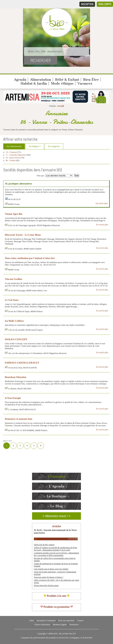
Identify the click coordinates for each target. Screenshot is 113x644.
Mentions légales (60, 625)
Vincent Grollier (14, 279)
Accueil (61, 106)
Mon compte (105, 4)
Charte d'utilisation (42, 625)
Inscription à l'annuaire (46, 621)
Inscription (87, 4)
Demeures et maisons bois (19, 419)
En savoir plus (102, 203)
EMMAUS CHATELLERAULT (22, 363)
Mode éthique (62, 83)
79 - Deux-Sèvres (13, 158)
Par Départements (14, 146)
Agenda (20, 80)
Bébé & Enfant (67, 80)
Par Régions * (35, 146)
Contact (80, 621)
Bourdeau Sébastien (16, 377)
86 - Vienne (11, 160)
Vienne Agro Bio (14, 214)
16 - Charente (11, 152)
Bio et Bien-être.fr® (67, 634)
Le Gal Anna (12, 300)
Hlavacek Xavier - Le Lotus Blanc (23, 235)
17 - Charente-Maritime (16, 155)
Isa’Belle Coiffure (14, 321)
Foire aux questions (66, 621)
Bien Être (91, 80)
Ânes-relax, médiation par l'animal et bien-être (30, 258)
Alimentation (41, 80)
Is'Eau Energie (13, 398)
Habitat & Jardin (34, 83)
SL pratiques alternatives (18, 184)
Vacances (85, 83)
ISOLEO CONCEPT (16, 339)
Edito (32, 621)
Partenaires (74, 625)
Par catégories (54, 146)
